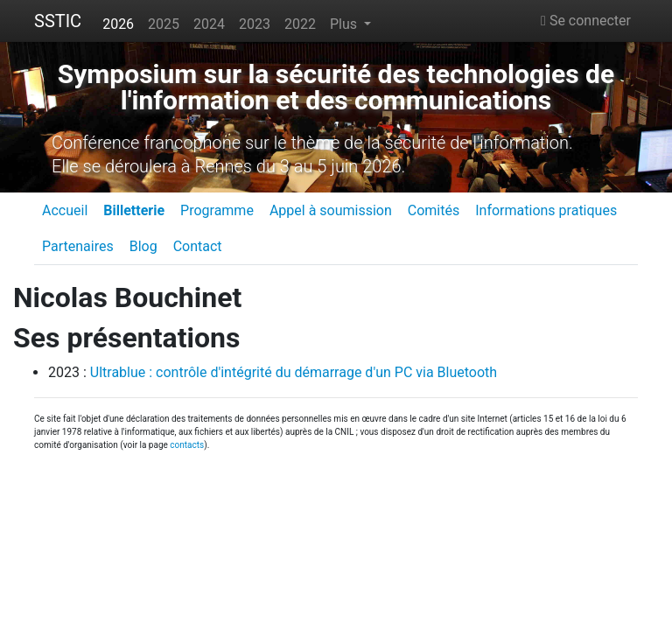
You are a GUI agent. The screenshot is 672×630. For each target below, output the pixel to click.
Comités (434, 210)
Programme (217, 210)
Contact (198, 246)
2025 (164, 24)
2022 (300, 24)
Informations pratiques (546, 210)
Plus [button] (345, 24)
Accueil (65, 210)
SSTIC (58, 21)
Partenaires (78, 246)
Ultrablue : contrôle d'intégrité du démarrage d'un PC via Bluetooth (294, 372)
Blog (143, 246)
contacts (187, 445)
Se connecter (586, 21)
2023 (255, 24)
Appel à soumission (331, 210)
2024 (209, 24)
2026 (118, 24)
